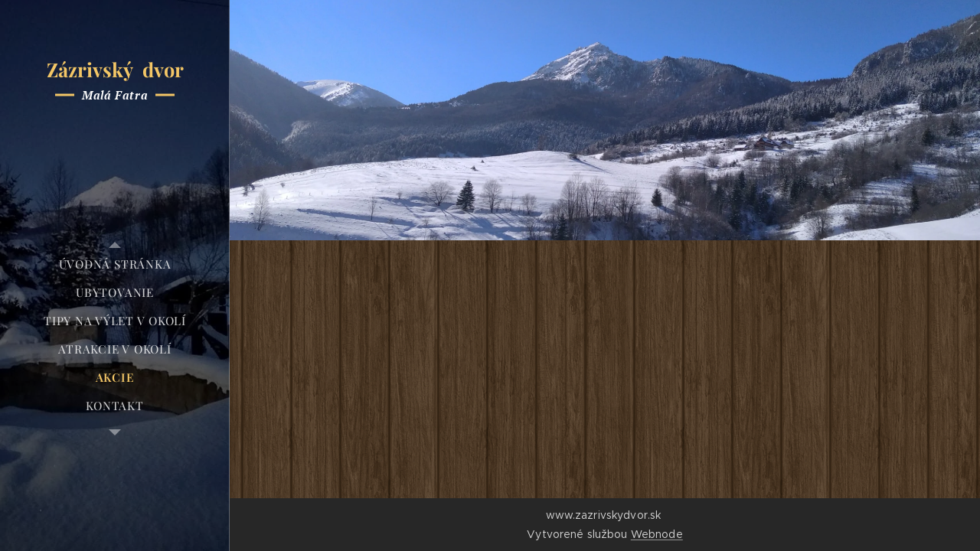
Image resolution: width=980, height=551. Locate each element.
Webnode (657, 534)
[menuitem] (115, 264)
